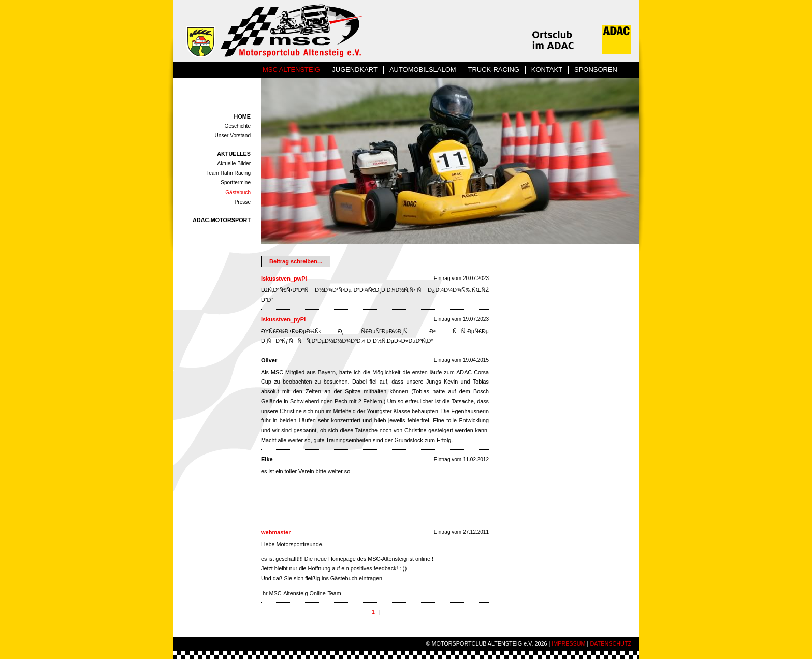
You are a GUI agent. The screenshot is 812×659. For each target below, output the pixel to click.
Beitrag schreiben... (296, 261)
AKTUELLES (234, 154)
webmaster (276, 532)
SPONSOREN (596, 70)
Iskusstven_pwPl (284, 279)
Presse (243, 202)
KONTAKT (547, 70)
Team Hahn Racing (228, 173)
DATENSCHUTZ (611, 643)
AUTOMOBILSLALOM (423, 70)
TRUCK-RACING (494, 70)
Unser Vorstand (233, 135)
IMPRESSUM (568, 643)
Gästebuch (238, 192)
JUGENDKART (355, 70)
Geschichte (238, 126)
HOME (242, 116)
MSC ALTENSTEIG (291, 70)
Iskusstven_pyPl (283, 319)
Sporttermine (236, 182)
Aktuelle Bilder (234, 163)
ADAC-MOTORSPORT (222, 220)
